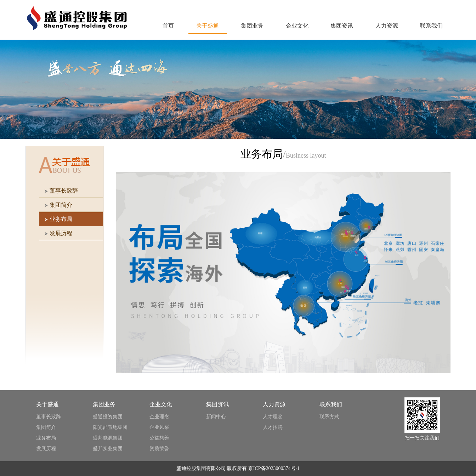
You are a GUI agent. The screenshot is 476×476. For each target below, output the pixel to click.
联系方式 (329, 417)
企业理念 (159, 417)
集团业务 (252, 26)
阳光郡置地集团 (110, 427)
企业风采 (159, 427)
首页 (168, 26)
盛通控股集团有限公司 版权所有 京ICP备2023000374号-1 (238, 468)
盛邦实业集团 (108, 449)
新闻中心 (216, 417)
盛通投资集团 (108, 417)
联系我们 (431, 26)
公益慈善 (159, 438)
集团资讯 (342, 26)
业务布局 (46, 438)
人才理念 (273, 417)
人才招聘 (273, 427)
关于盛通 (208, 26)
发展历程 (46, 449)
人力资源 (387, 26)
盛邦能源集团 (108, 438)
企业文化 (297, 26)
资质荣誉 (159, 449)
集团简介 (46, 427)
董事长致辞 (49, 417)
